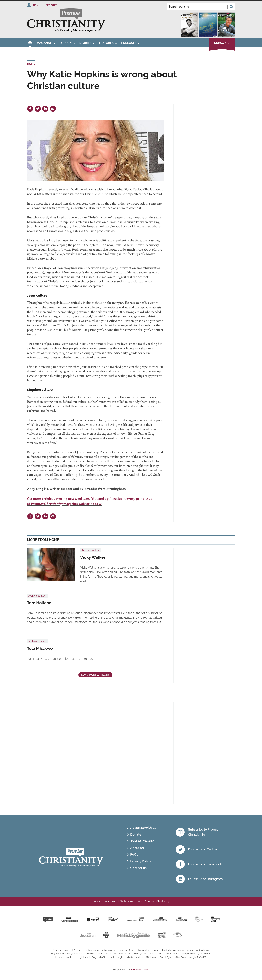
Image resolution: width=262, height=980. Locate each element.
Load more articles (95, 675)
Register (51, 5)
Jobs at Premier (142, 841)
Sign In (37, 5)
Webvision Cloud (140, 970)
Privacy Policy (141, 861)
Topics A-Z (110, 901)
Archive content (91, 550)
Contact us (138, 868)
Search (231, 7)
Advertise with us (143, 828)
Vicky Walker (93, 557)
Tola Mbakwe (40, 648)
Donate (136, 834)
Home (31, 64)
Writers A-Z (127, 901)
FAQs (134, 854)
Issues (96, 901)
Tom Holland (39, 603)
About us (137, 848)
